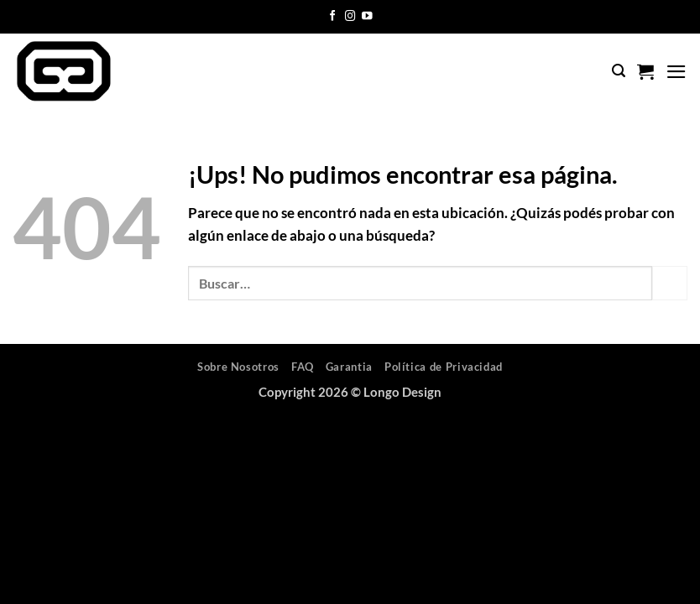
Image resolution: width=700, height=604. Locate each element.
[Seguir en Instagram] (350, 17)
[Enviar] (670, 283)
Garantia (349, 367)
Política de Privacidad (444, 367)
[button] (619, 71)
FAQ (303, 367)
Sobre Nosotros (238, 367)
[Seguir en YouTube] (367, 17)
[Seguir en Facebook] (333, 17)
